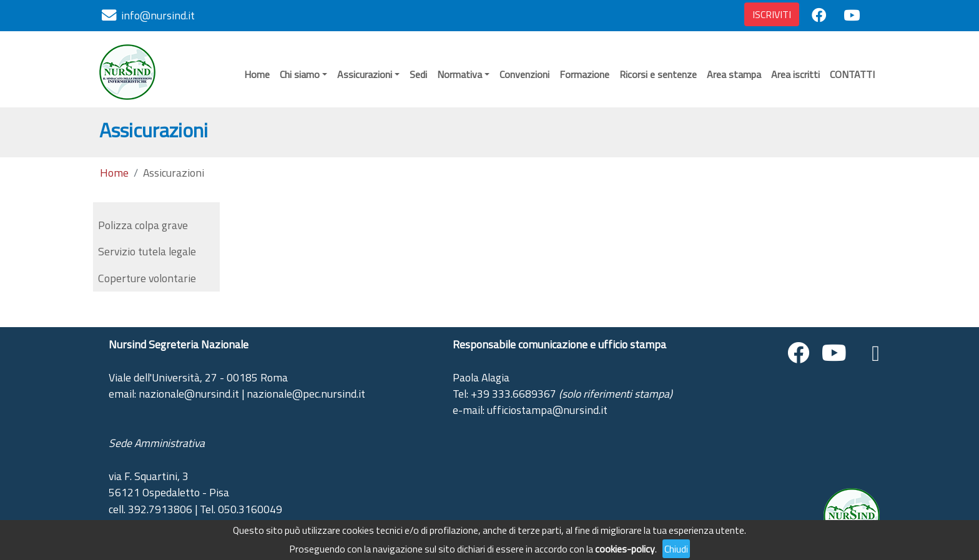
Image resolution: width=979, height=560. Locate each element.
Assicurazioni (365, 74)
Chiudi (676, 549)
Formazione (584, 74)
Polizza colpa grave (143, 225)
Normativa (460, 74)
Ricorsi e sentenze (658, 74)
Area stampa (734, 74)
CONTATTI (852, 74)
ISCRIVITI (772, 14)
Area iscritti (795, 74)
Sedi (418, 74)
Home (257, 74)
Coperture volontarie (147, 278)
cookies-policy (625, 549)
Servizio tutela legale (147, 251)
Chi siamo (300, 74)
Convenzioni (524, 74)
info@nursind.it (158, 15)
